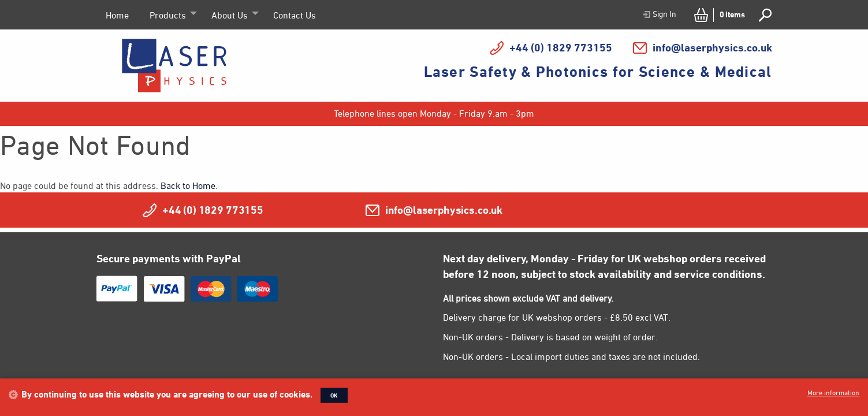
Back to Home (188, 185)
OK (334, 395)
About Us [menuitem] (230, 15)
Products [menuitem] (168, 15)
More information (833, 392)
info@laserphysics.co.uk (712, 47)
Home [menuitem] (117, 15)
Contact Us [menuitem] (295, 15)
